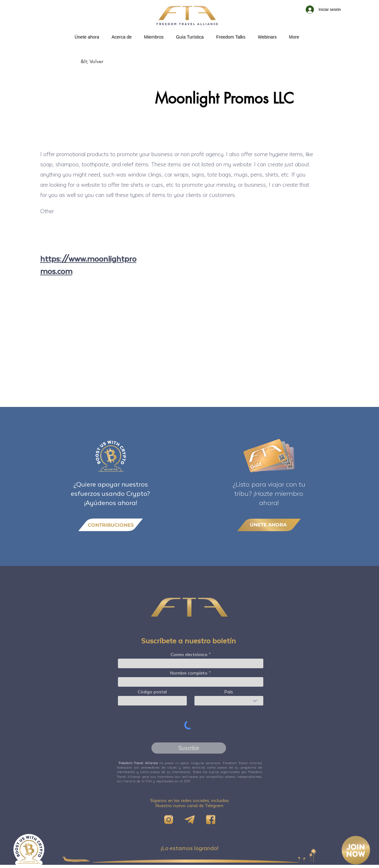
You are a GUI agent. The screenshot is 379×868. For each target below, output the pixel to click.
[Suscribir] (189, 748)
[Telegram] (190, 820)
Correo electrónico (189, 655)
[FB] (211, 820)
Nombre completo (189, 673)
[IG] (169, 820)
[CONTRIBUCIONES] (111, 525)
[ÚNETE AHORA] (269, 525)
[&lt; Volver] (102, 61)
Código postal (152, 692)
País (229, 692)
